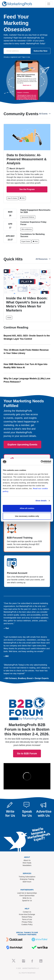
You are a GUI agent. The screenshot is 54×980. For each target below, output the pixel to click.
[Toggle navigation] (49, 4)
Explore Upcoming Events (22, 445)
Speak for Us (27, 901)
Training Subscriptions (27, 877)
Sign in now (26, 57)
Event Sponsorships (27, 896)
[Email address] (17, 51)
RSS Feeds (27, 863)
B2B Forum (27, 882)
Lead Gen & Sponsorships (27, 893)
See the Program (27, 189)
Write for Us (27, 898)
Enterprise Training (27, 879)
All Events (45, 114)
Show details (41, 501)
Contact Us (27, 912)
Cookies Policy (27, 924)
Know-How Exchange (27, 914)
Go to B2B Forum (27, 724)
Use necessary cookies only (27, 516)
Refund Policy (27, 917)
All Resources (43, 259)
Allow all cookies (27, 508)
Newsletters (27, 865)
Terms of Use (27, 919)
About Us (27, 860)
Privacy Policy (27, 922)
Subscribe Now (40, 51)
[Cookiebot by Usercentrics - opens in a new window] (41, 462)
